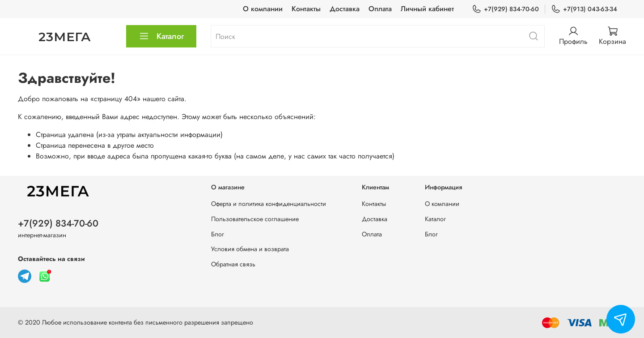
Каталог (161, 36)
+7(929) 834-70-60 (505, 9)
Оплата (380, 9)
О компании (263, 9)
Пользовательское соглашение (255, 219)
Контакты (306, 9)
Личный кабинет (427, 9)
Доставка (345, 9)
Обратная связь (233, 264)
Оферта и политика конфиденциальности (269, 204)
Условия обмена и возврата (250, 249)
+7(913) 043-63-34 (584, 9)
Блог (218, 234)
